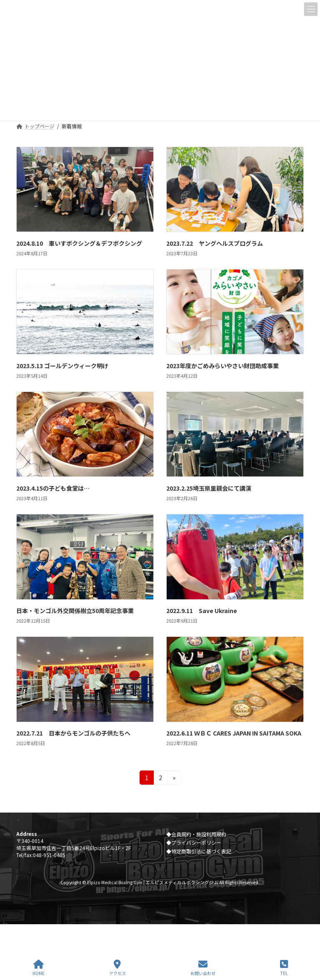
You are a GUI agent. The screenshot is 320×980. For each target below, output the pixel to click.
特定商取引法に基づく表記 (201, 851)
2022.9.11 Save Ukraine (202, 611)
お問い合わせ (203, 968)
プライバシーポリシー (196, 843)
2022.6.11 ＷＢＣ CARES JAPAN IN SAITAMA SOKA (234, 733)
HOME (39, 968)
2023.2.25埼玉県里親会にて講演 (209, 488)
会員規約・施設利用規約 (199, 834)
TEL (284, 968)
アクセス (117, 968)
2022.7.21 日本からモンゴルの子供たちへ (73, 733)
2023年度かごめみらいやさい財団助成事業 (222, 366)
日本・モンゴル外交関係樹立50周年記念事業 (78, 611)
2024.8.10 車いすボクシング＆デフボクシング (79, 243)
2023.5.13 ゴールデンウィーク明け (62, 366)
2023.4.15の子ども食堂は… (53, 488)
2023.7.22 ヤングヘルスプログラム (215, 243)
